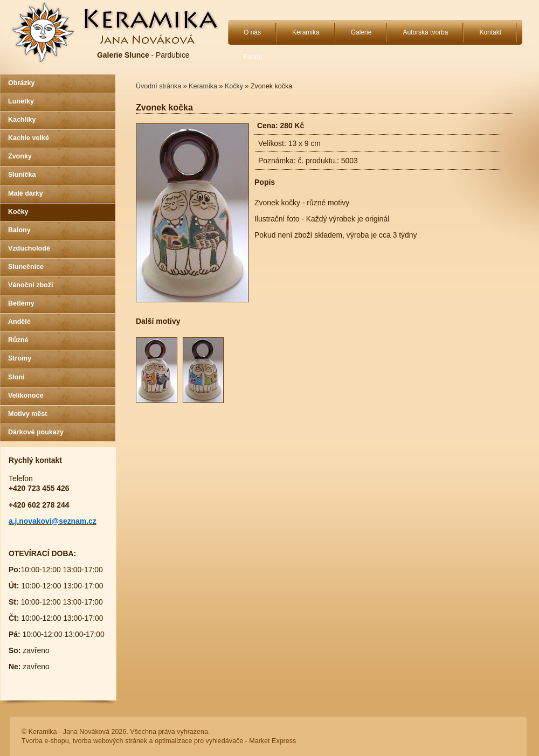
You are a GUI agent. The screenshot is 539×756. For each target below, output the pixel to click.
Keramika (306, 32)
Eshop (253, 57)
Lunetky (21, 101)
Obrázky (21, 83)
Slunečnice (26, 267)
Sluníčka (22, 175)
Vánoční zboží (30, 285)
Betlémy (21, 303)
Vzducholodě (29, 248)
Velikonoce (26, 396)
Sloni (16, 377)
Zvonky (20, 156)
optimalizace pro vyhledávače (199, 741)
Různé (18, 340)
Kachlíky (22, 120)
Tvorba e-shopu (45, 741)
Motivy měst (27, 414)
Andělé (19, 322)
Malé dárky (26, 193)
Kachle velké (29, 138)
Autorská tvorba (425, 32)
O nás (252, 32)
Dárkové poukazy (36, 432)
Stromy (20, 358)
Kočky (18, 212)
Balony (19, 230)
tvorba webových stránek (110, 741)
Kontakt (490, 32)
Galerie (361, 32)
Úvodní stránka (158, 86)
